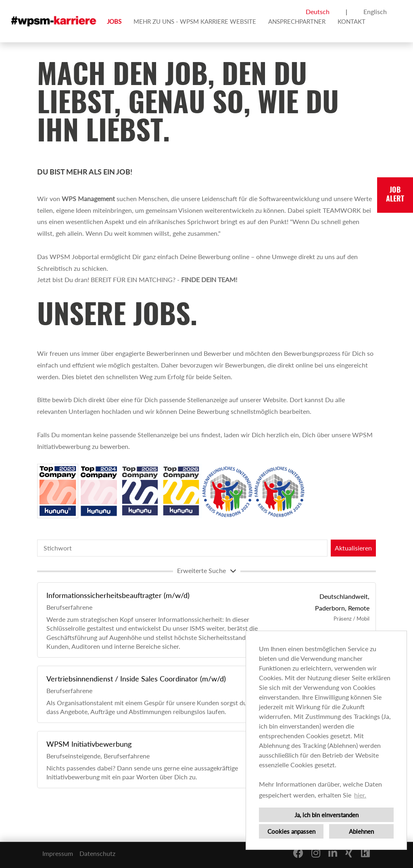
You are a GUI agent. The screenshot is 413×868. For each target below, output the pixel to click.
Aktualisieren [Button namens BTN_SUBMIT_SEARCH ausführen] (353, 548)
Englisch (375, 11)
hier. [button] (360, 795)
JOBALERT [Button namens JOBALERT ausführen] (395, 195)
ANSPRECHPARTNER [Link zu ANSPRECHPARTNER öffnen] (297, 21)
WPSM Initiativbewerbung (89, 744)
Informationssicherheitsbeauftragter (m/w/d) (118, 595)
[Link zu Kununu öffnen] (365, 853)
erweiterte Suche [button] (208, 571)
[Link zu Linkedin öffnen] (333, 853)
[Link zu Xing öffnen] (349, 853)
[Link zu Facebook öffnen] (298, 853)
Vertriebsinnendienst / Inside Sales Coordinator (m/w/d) (136, 679)
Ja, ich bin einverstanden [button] (326, 815)
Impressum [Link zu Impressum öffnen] (58, 853)
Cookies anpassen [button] (291, 831)
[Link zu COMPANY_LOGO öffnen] (54, 21)
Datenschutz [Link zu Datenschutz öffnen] (97, 853)
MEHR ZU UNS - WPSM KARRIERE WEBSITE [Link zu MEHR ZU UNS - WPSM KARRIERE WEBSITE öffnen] (195, 21)
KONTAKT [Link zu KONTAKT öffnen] (351, 21)
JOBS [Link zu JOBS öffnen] (114, 21)
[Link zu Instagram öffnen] (316, 853)
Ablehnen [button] (361, 831)
